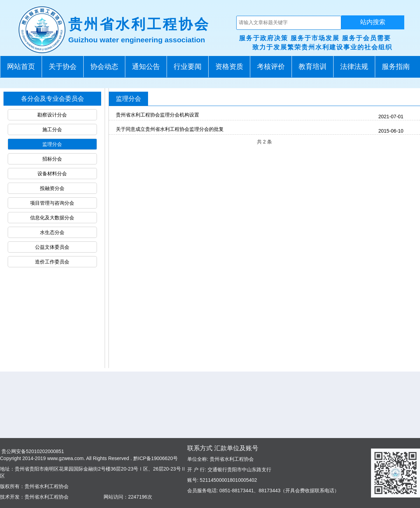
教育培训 (313, 66)
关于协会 (63, 66)
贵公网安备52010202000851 (32, 451)
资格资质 (229, 66)
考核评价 (271, 66)
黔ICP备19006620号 (155, 458)
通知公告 (146, 66)
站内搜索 (373, 22)
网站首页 (21, 66)
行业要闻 (188, 66)
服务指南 (396, 66)
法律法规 (354, 66)
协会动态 (104, 66)
